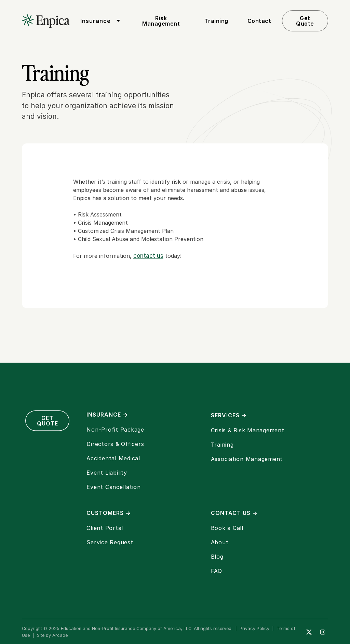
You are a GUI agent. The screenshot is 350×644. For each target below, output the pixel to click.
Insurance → (107, 415)
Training (217, 21)
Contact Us (234, 513)
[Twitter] (309, 632)
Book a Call (227, 528)
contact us (148, 256)
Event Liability (107, 473)
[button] (99, 21)
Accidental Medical (113, 458)
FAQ (217, 571)
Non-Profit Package (115, 430)
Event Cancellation (114, 487)
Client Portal (105, 528)
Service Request (110, 542)
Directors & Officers (115, 444)
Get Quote (305, 21)
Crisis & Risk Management (248, 430)
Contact (259, 21)
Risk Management (161, 21)
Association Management (247, 459)
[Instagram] (323, 632)
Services (229, 415)
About (220, 542)
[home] (46, 21)
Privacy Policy (254, 628)
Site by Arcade (52, 635)
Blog (217, 557)
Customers (109, 513)
